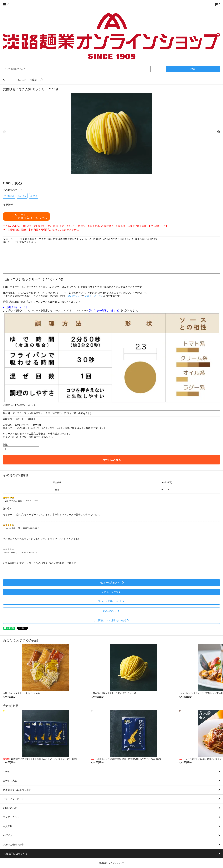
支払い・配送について (111, 601)
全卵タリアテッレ (94, 296)
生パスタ (34, 196)
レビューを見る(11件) (111, 583)
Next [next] (219, 132)
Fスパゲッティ (74, 296)
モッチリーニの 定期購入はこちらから (26, 216)
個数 (5, 445)
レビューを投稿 (111, 592)
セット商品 (22, 196)
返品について (111, 611)
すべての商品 (9, 196)
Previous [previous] (4, 132)
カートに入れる (112, 460)
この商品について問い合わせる (111, 620)
